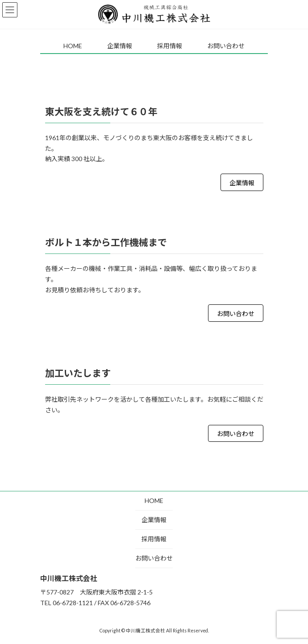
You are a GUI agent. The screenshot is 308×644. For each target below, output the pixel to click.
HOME (154, 501)
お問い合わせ (236, 314)
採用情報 (154, 539)
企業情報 (242, 183)
